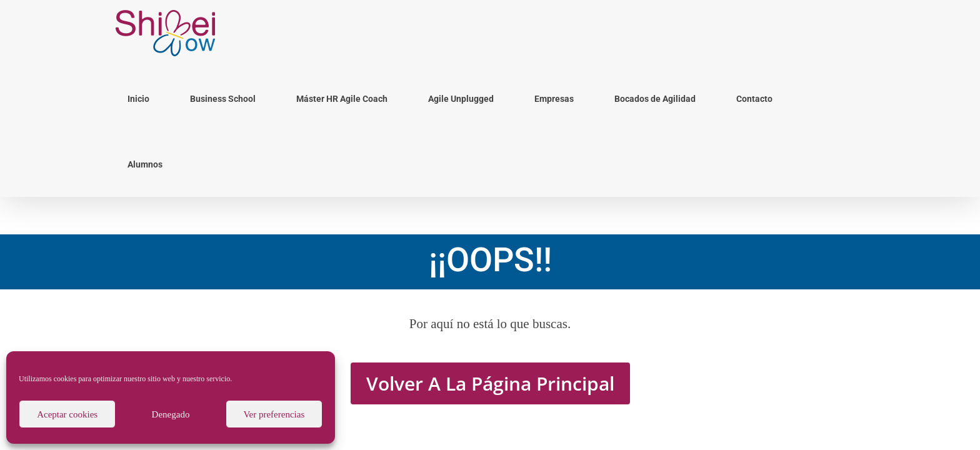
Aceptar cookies (67, 414)
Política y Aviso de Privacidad (628, 340)
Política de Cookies (542, 340)
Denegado (171, 414)
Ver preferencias (274, 414)
